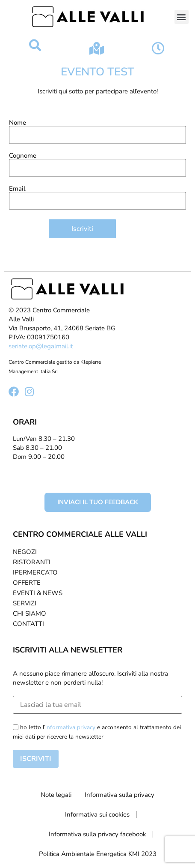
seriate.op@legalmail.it (41, 346)
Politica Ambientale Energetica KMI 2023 (98, 854)
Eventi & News (38, 593)
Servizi (25, 603)
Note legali (56, 795)
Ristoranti (32, 562)
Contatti (28, 624)
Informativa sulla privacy (120, 795)
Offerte (27, 583)
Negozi (25, 552)
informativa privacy (70, 727)
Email (97, 195)
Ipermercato (35, 572)
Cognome (97, 162)
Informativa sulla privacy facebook (97, 834)
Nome (97, 129)
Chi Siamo (30, 614)
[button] (182, 17)
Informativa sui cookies (97, 814)
